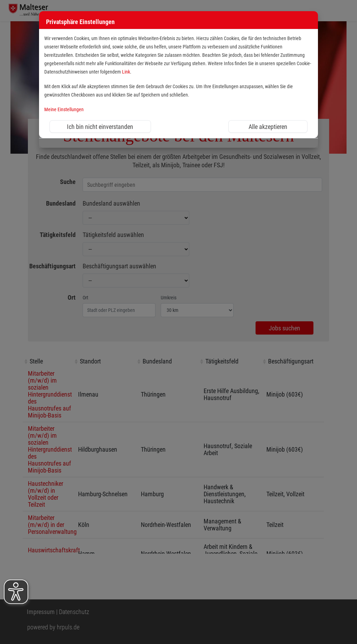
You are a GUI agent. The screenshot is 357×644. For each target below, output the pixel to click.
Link (126, 72)
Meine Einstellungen (64, 110)
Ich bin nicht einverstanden (100, 127)
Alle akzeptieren (268, 127)
